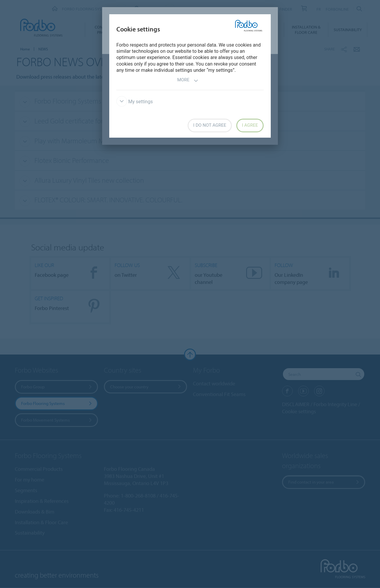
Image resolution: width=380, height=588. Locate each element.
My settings (135, 102)
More (188, 81)
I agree (250, 125)
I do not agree (210, 125)
